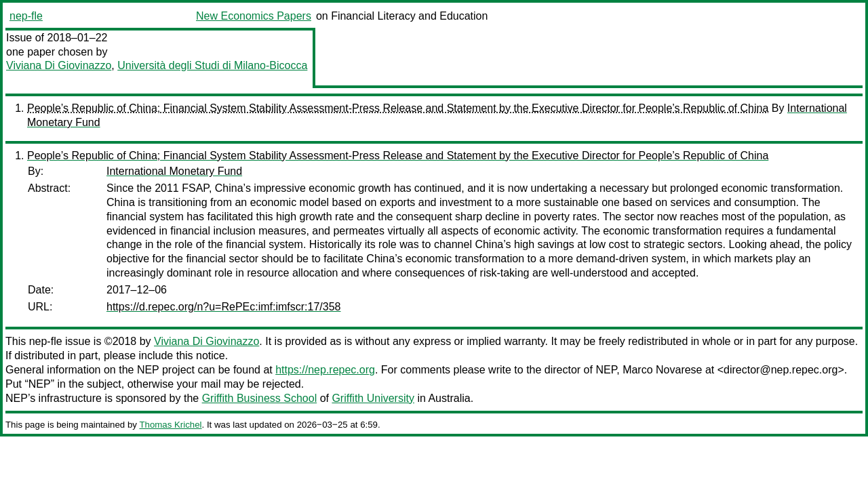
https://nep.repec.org (325, 370)
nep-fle (26, 16)
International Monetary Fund (174, 171)
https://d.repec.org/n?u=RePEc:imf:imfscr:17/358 (224, 307)
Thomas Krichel (170, 425)
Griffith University (373, 398)
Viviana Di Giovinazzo (59, 65)
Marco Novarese (662, 370)
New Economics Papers (254, 16)
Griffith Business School (260, 398)
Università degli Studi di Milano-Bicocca (212, 65)
